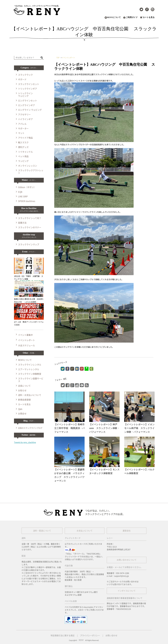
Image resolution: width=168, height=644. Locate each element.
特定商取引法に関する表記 (63, 636)
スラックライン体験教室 (30, 374)
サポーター (23, 129)
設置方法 (22, 223)
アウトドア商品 (25, 138)
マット (21, 133)
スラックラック (25, 75)
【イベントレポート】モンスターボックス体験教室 (104, 471)
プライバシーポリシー (90, 636)
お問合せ (22, 414)
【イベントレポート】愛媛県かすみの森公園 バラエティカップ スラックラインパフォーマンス (69, 475)
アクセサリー (24, 115)
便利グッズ (23, 147)
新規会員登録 (24, 400)
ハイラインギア (25, 119)
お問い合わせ (111, 636)
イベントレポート (26, 340)
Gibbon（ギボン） (27, 187)
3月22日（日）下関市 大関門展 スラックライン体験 (29, 276)
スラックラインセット (29, 84)
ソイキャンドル (25, 152)
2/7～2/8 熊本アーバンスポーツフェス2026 (29, 322)
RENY (81, 640)
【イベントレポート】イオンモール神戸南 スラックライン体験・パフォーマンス (139, 428)
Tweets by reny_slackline (25, 442)
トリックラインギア (28, 89)
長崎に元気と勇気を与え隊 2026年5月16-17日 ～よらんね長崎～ (29, 299)
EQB (20, 192)
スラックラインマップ (29, 245)
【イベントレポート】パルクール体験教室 (139, 471)
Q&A (20, 409)
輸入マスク (23, 142)
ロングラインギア (26, 105)
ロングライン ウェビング (30, 110)
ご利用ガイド (132, 17)
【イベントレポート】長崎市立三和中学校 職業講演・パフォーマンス (69, 428)
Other (29, 353)
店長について (24, 386)
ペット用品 (23, 156)
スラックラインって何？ (30, 218)
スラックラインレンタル (30, 365)
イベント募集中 (25, 335)
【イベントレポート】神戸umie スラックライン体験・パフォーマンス (104, 428)
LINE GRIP (23, 196)
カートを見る (149, 17)
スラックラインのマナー (30, 227)
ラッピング (23, 161)
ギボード (22, 79)
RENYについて (114, 17)
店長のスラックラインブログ (30, 428)
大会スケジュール (26, 345)
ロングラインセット (28, 101)
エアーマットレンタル (29, 369)
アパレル (22, 124)
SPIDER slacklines (27, 201)
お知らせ (22, 390)
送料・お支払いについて (30, 395)
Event (29, 252)
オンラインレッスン (28, 166)
